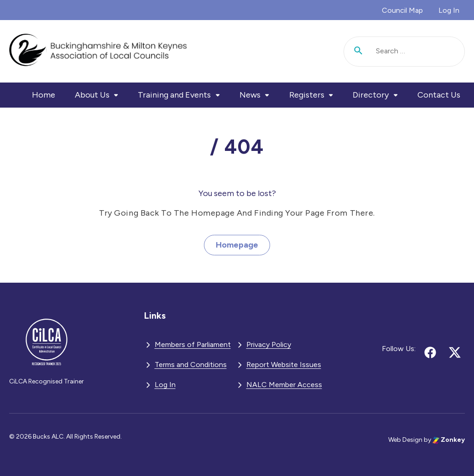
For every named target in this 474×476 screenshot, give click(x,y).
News (250, 95)
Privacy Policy (269, 344)
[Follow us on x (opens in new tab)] (455, 352)
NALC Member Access (284, 385)
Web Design (405, 440)
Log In (449, 10)
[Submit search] (359, 52)
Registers (307, 95)
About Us (92, 95)
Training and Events (174, 95)
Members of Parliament (193, 344)
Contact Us (439, 95)
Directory (371, 95)
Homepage (237, 245)
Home (44, 95)
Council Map (402, 10)
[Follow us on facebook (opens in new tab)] (430, 352)
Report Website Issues (284, 365)
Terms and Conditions (191, 365)
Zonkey (449, 440)
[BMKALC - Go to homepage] (98, 51)
